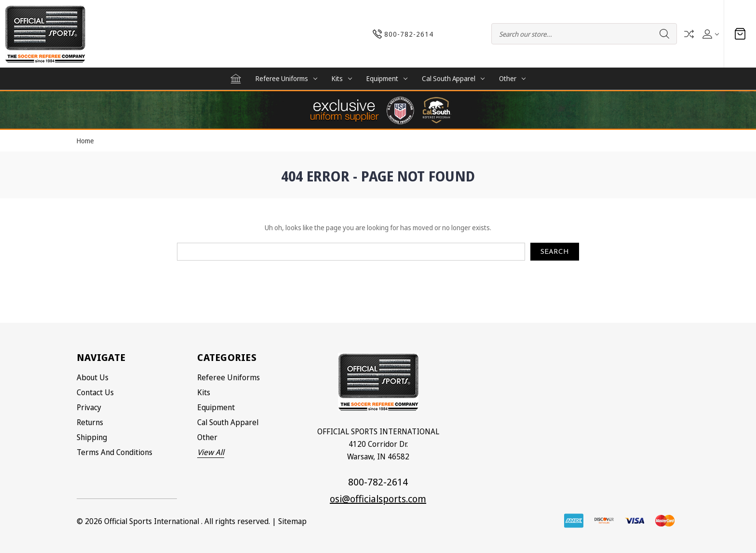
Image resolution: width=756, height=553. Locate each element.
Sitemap (292, 521)
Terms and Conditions (115, 452)
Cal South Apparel (453, 78)
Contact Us (95, 392)
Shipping (92, 437)
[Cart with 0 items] (740, 34)
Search (664, 34)
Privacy (89, 407)
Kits (342, 78)
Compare (689, 34)
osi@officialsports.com (378, 499)
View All (211, 452)
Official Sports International (152, 521)
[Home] (236, 79)
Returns (90, 422)
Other (512, 78)
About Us (93, 377)
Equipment (387, 78)
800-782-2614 (378, 482)
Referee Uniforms (286, 78)
